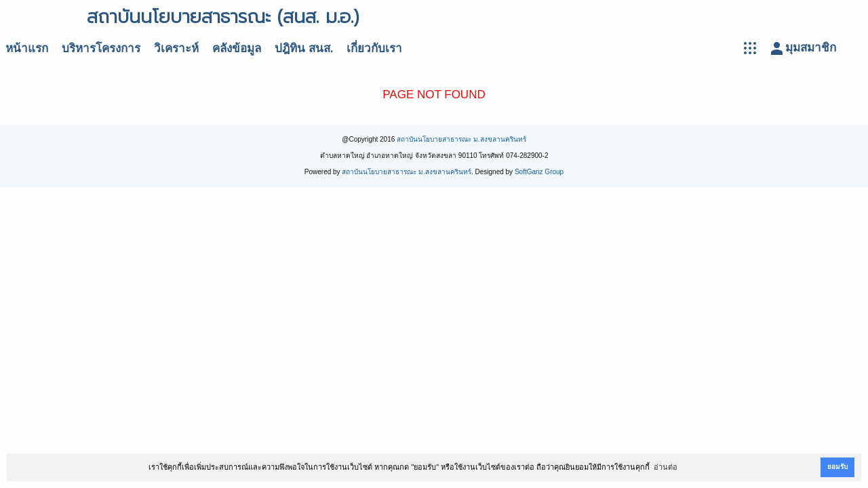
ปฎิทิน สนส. (304, 48)
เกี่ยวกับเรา (374, 48)
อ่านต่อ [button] (666, 467)
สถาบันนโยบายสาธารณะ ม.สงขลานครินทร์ (461, 139)
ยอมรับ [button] (837, 467)
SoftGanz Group (539, 172)
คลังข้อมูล (237, 48)
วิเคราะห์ (176, 48)
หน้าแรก (27, 48)
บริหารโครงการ (101, 48)
